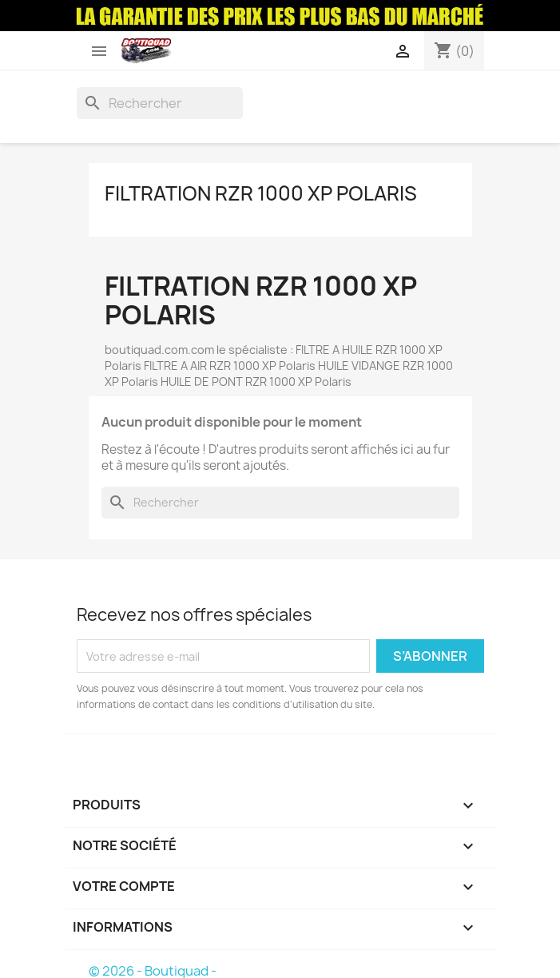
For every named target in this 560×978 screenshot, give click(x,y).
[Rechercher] (160, 103)
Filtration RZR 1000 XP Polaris (261, 193)
